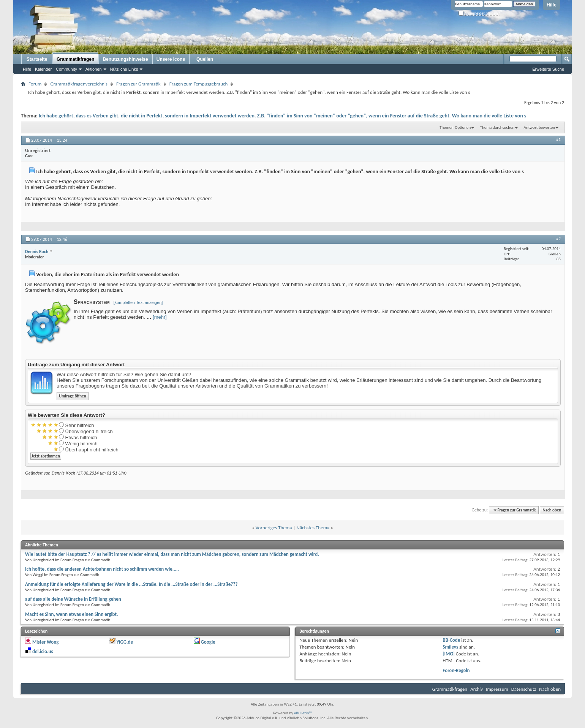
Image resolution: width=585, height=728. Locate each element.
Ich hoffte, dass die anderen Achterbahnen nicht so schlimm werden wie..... (102, 569)
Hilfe (552, 5)
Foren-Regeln (456, 670)
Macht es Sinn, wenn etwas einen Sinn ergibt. (72, 614)
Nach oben (552, 510)
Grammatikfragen (75, 59)
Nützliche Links (124, 69)
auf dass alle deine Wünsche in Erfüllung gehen (73, 599)
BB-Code (451, 640)
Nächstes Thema (313, 528)
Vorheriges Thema (274, 528)
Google (208, 642)
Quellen (205, 59)
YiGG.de (125, 642)
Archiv (477, 689)
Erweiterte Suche (548, 69)
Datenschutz (524, 689)
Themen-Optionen (455, 127)
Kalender (43, 69)
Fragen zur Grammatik (138, 84)
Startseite (37, 59)
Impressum (497, 689)
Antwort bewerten (539, 127)
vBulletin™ (303, 713)
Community (66, 69)
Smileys (450, 647)
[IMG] (449, 654)
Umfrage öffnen (73, 396)
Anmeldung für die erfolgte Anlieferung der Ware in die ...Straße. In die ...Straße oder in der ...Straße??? (131, 584)
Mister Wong (45, 642)
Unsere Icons (171, 59)
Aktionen (94, 69)
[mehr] (160, 317)
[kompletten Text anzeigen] (138, 302)
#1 (558, 139)
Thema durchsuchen (497, 127)
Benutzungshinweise (125, 59)
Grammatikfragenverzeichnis (79, 84)
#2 (558, 239)
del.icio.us (43, 651)
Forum (35, 84)
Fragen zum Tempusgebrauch (199, 84)
